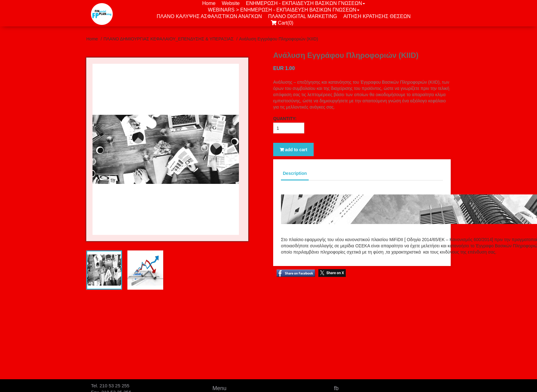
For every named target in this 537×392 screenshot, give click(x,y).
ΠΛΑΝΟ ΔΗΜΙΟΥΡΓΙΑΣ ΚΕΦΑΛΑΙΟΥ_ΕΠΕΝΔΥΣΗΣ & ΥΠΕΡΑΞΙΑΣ (169, 39)
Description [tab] (295, 173)
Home (209, 3)
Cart (284, 23)
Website (231, 3)
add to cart (293, 150)
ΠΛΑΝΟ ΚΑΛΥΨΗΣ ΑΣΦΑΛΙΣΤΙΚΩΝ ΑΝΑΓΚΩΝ (209, 16)
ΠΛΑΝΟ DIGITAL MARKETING (303, 16)
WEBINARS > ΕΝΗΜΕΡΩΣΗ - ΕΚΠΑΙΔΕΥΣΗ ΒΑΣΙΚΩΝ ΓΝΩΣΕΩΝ (284, 10)
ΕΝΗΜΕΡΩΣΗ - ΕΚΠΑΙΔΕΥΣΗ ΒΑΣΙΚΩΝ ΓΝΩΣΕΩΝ (305, 3)
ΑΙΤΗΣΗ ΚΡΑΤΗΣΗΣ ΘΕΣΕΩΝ (377, 16)
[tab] (104, 270)
